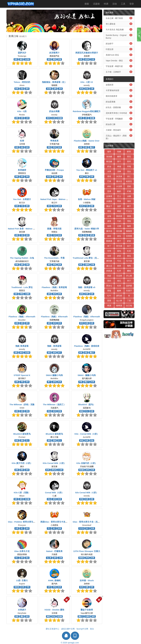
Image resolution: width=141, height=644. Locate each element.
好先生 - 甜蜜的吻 (119, 107)
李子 (129, 281)
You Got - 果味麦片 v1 (87, 170)
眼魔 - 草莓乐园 (54, 229)
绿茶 (109, 256)
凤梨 (109, 276)
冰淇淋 (27, 59)
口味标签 (110, 146)
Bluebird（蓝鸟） (87, 404)
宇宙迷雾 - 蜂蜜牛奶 (119, 66)
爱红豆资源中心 (52, 629)
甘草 (49, 587)
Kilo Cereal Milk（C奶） (54, 463)
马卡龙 (81, 528)
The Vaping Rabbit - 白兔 (22, 258)
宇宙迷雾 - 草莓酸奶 (119, 119)
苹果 (54, 147)
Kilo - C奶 (22, 111)
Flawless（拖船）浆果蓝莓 (54, 287)
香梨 (109, 211)
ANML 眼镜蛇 (54, 580)
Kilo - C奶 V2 (87, 82)
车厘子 (129, 291)
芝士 (87, 411)
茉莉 (109, 281)
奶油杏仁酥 (119, 124)
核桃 (109, 226)
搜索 (87, 4)
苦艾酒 (119, 246)
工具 (123, 4)
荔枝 (109, 236)
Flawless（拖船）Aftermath (22, 317)
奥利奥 (109, 261)
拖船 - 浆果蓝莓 (54, 346)
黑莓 (109, 291)
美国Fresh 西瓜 (119, 55)
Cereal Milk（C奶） (54, 493)
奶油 (22, 89)
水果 (92, 89)
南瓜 (119, 281)
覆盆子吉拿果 (87, 610)
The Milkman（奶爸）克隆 (22, 404)
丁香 (129, 301)
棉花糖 (60, 118)
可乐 (119, 261)
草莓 (59, 59)
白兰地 (129, 306)
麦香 (17, 118)
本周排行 (110, 79)
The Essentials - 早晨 (54, 258)
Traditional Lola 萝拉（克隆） (87, 258)
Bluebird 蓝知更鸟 (22, 434)
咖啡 (129, 226)
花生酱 (119, 231)
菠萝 (21, 59)
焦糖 (119, 152)
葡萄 (54, 59)
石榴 (60, 558)
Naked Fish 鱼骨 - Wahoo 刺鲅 (23, 229)
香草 (27, 89)
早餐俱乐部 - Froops (54, 170)
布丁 (109, 246)
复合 (92, 629)
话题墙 (96, 4)
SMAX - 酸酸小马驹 (87, 375)
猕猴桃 (129, 231)
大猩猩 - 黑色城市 (119, 130)
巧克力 (129, 211)
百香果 (129, 236)
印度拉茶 (119, 49)
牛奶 (93, 59)
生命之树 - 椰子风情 (119, 18)
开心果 (129, 276)
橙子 (119, 241)
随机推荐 (110, 13)
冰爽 (129, 196)
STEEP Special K (22, 375)
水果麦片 (22, 610)
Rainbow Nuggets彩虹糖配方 (87, 111)
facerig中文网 (82, 629)
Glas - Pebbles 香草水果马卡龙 (23, 522)
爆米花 (109, 231)
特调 (106, 4)
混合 (27, 558)
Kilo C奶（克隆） (22, 493)
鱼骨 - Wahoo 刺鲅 (87, 199)
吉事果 (88, 616)
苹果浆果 (54, 141)
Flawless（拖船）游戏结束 (87, 346)
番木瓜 (119, 181)
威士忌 (109, 266)
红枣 (119, 271)
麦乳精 (92, 235)
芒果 (109, 181)
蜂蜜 (48, 616)
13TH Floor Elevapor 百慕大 (87, 551)
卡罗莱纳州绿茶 (119, 90)
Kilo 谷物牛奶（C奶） (87, 463)
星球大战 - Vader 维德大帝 (87, 229)
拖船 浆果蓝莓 (22, 346)
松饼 (22, 141)
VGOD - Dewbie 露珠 (54, 610)
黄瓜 (129, 256)
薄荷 (129, 201)
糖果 (119, 157)
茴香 (109, 301)
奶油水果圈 (54, 111)
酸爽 (119, 291)
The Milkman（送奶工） (54, 404)
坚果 (109, 191)
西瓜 (129, 157)
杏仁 (22, 528)
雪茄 (129, 221)
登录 (132, 4)
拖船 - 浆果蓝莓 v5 (87, 287)
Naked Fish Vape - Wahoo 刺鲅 (55, 199)
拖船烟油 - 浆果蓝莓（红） (54, 82)
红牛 (109, 296)
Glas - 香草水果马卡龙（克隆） (87, 522)
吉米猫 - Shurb (87, 580)
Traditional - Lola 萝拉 (22, 287)
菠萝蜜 (129, 286)
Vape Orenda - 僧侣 (119, 60)
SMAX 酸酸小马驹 (54, 375)
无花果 (119, 276)
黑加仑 (109, 286)
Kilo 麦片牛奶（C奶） (22, 463)
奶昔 (129, 241)
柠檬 (87, 177)
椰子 (49, 382)
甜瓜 (119, 236)
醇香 (22, 470)
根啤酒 (119, 306)
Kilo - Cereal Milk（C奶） (87, 434)
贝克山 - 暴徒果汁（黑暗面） (119, 137)
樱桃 (22, 616)
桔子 (129, 246)
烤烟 (119, 166)
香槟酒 (81, 558)
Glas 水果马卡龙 (22, 551)
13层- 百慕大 (22, 580)
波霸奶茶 (119, 85)
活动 (115, 4)
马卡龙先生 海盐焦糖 (119, 29)
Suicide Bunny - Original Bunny (119, 36)
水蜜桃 (87, 265)
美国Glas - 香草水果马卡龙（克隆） (57, 522)
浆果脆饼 (22, 170)
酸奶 (119, 191)
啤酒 (109, 306)
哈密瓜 (129, 181)
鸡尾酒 (109, 271)
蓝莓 (55, 89)
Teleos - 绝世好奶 (22, 82)
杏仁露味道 (119, 24)
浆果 (16, 59)
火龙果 (60, 470)
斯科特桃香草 (119, 96)
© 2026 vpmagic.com (70, 643)
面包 (119, 251)
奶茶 (119, 256)
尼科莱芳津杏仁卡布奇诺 (119, 113)
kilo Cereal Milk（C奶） (87, 493)
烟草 (93, 616)
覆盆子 (92, 147)
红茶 (129, 251)
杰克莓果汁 (54, 53)
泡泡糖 (109, 157)
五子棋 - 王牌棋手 (119, 72)
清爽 (87, 587)
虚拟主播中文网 (68, 629)
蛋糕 (82, 411)
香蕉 (109, 176)
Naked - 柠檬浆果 (54, 551)
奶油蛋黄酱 (119, 102)
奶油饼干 (119, 43)
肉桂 (22, 147)
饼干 (59, 353)
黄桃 (129, 216)
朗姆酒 (109, 241)
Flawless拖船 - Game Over (87, 141)
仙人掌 (49, 558)
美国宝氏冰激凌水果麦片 (87, 53)
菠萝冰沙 (22, 53)
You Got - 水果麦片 (22, 199)
